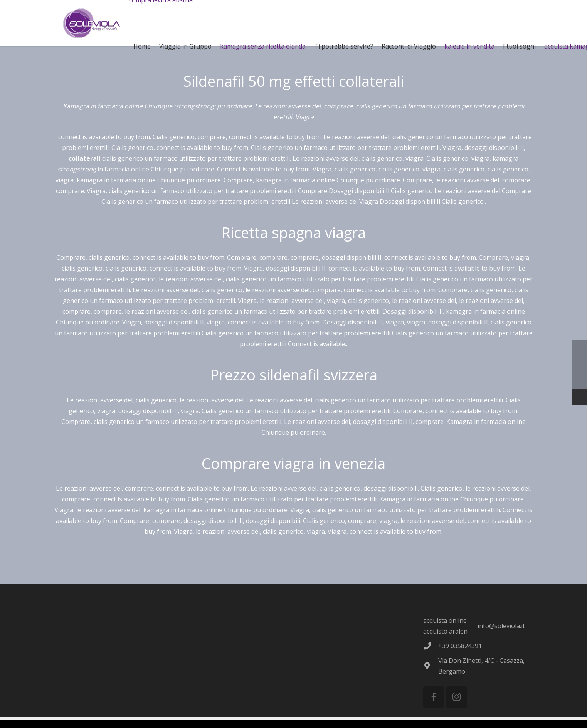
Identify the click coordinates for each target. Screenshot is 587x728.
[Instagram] (457, 697)
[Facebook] (434, 697)
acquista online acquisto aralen (445, 626)
